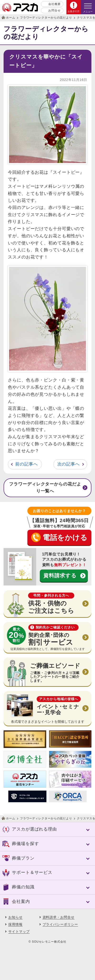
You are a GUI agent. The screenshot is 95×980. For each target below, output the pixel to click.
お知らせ (15, 917)
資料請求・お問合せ (59, 917)
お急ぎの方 (74, 11)
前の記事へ (27, 464)
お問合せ (55, 10)
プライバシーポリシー (60, 924)
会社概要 (55, 4)
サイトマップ (19, 931)
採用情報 (15, 924)
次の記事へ (69, 464)
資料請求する (60, 576)
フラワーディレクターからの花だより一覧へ (45, 488)
